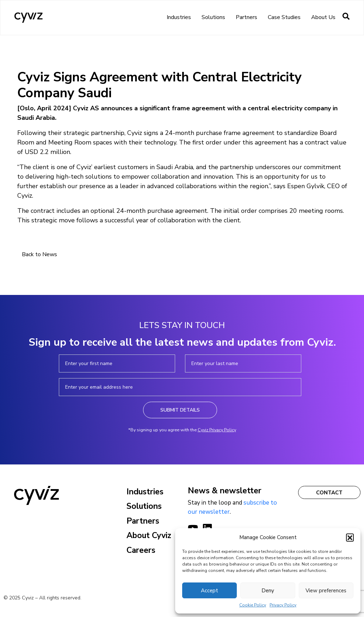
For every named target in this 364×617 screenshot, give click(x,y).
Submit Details (180, 410)
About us (323, 17)
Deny (268, 591)
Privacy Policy (283, 605)
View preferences (326, 591)
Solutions (213, 17)
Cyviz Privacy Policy (217, 430)
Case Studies (284, 17)
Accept (209, 591)
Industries (179, 17)
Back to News (39, 254)
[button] (350, 537)
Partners (246, 17)
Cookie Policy (253, 605)
